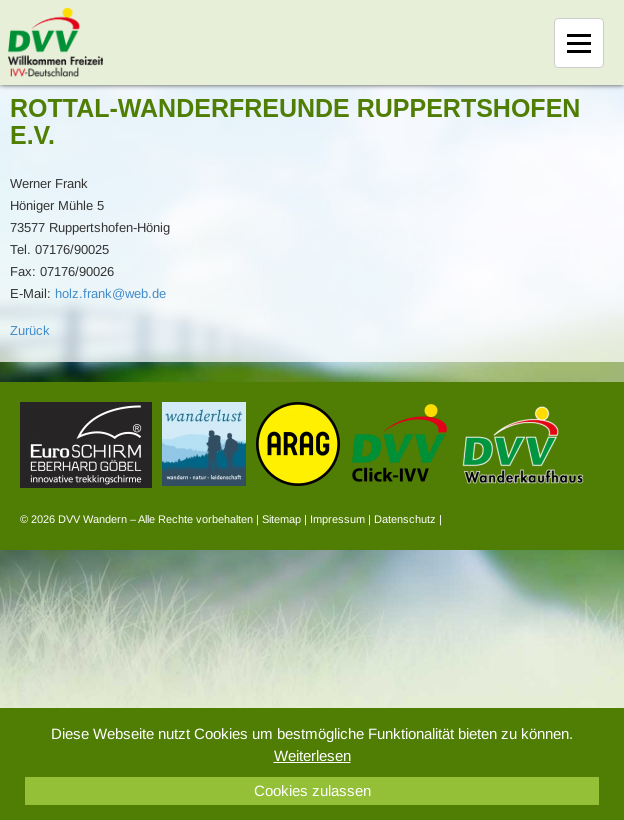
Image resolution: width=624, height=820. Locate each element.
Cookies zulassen (312, 790)
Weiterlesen (312, 755)
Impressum (337, 519)
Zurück (30, 330)
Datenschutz (405, 519)
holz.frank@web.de (110, 293)
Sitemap (281, 519)
